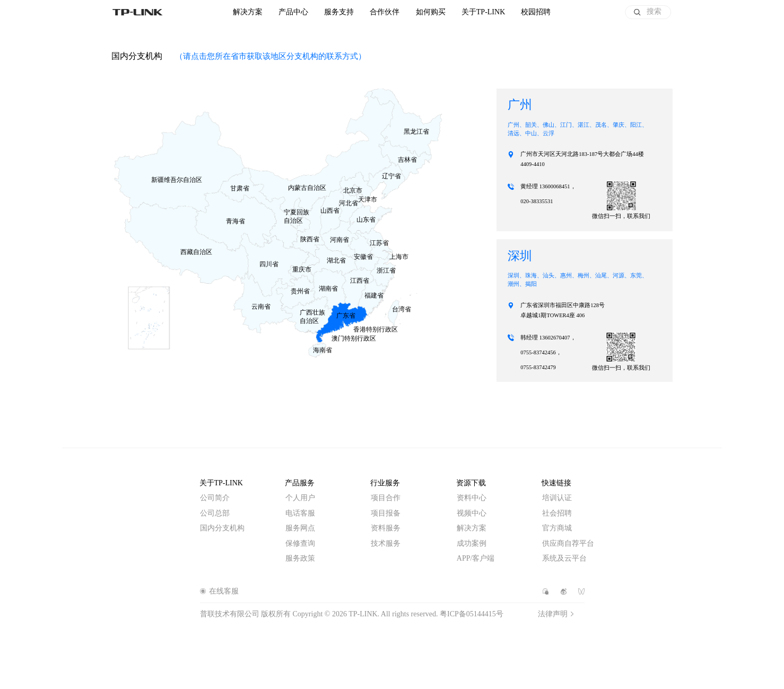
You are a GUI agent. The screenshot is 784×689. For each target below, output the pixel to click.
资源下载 (471, 483)
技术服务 (386, 543)
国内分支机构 (222, 528)
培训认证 (557, 498)
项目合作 (386, 498)
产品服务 (300, 483)
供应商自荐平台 (568, 543)
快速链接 (556, 483)
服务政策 (300, 558)
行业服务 (385, 483)
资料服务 (386, 528)
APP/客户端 (476, 558)
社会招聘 (557, 513)
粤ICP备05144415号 (472, 614)
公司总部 (215, 513)
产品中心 (293, 12)
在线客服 (224, 591)
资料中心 (472, 498)
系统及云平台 (564, 558)
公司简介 (215, 498)
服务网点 (300, 528)
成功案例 (472, 543)
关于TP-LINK (221, 483)
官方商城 (557, 528)
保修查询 (300, 543)
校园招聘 (536, 12)
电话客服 (300, 513)
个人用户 (300, 498)
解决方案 (248, 12)
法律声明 (553, 614)
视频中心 (472, 513)
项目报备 (386, 513)
